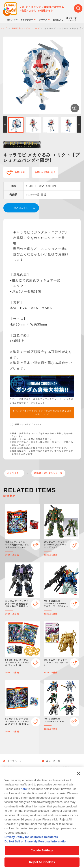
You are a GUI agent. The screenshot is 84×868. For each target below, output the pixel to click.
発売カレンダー (16, 768)
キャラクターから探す (58, 768)
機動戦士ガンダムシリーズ (48, 473)
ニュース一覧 (53, 761)
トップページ (15, 761)
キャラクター (14, 473)
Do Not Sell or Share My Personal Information (36, 847)
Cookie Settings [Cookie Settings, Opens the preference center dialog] (42, 856)
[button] (5, 124)
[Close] (79, 779)
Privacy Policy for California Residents (31, 842)
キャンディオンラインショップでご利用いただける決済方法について (42, 413)
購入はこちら (21, 208)
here (24, 794)
